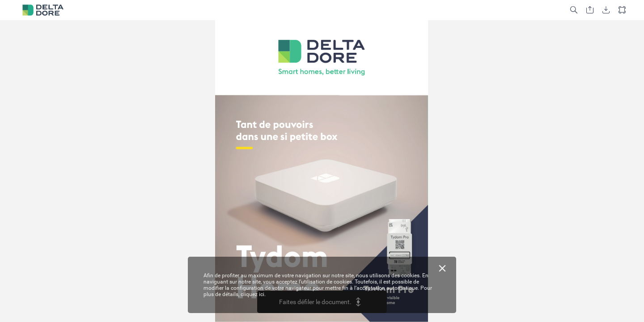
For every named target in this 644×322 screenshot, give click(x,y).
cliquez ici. (253, 294)
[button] (574, 10)
